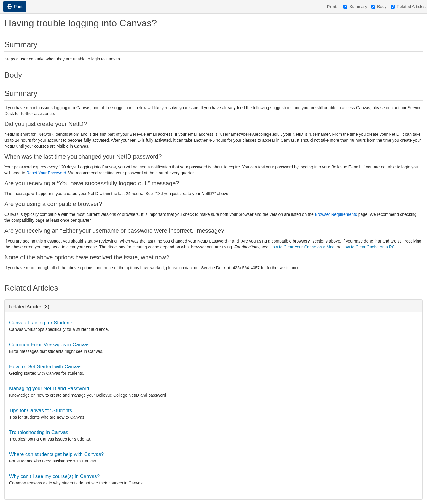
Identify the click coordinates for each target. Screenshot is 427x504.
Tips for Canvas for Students (41, 410)
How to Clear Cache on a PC (368, 247)
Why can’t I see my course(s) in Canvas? (54, 476)
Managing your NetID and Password (49, 389)
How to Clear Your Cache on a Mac (302, 247)
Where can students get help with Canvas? (56, 454)
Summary (355, 7)
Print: (333, 7)
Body (379, 7)
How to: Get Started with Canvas (45, 367)
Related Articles (408, 7)
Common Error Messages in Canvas (49, 345)
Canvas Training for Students (41, 323)
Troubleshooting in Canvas (39, 432)
